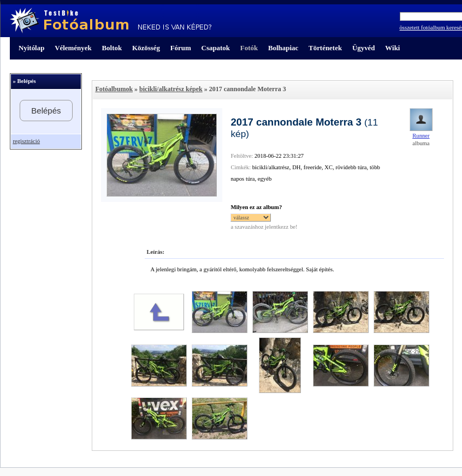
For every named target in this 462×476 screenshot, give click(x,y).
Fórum (181, 48)
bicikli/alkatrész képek (171, 89)
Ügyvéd (364, 48)
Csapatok (216, 48)
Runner (421, 136)
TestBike (111, 21)
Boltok (112, 48)
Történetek (325, 48)
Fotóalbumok (114, 89)
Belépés (46, 111)
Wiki (392, 48)
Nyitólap (31, 48)
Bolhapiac (283, 48)
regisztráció (26, 141)
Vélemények (73, 48)
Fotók (249, 48)
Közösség (146, 48)
